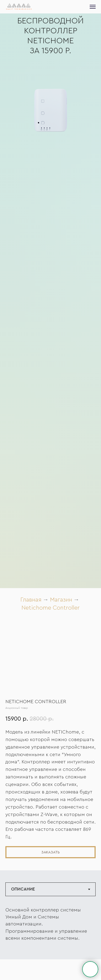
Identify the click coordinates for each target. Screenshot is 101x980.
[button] (50, 852)
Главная (31, 600)
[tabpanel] (50, 932)
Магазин (61, 600)
